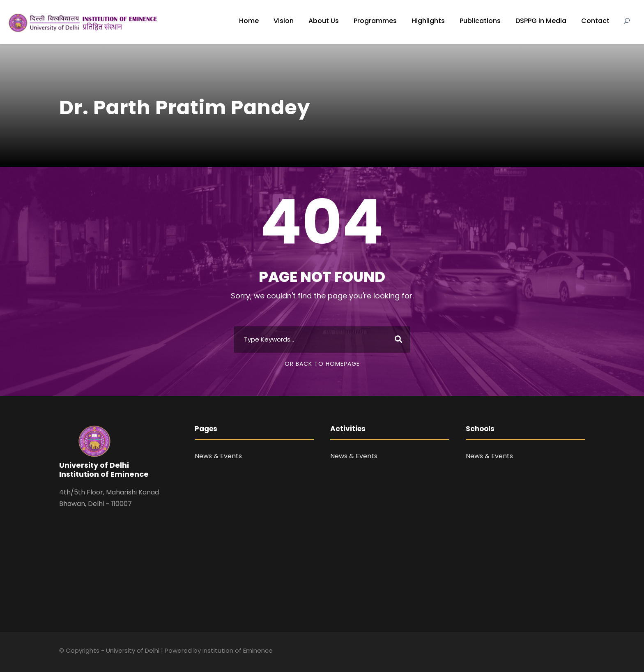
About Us (324, 21)
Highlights (428, 21)
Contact (595, 21)
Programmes (375, 21)
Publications (480, 21)
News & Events (218, 456)
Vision (284, 21)
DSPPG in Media (541, 21)
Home (249, 21)
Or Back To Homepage (322, 364)
